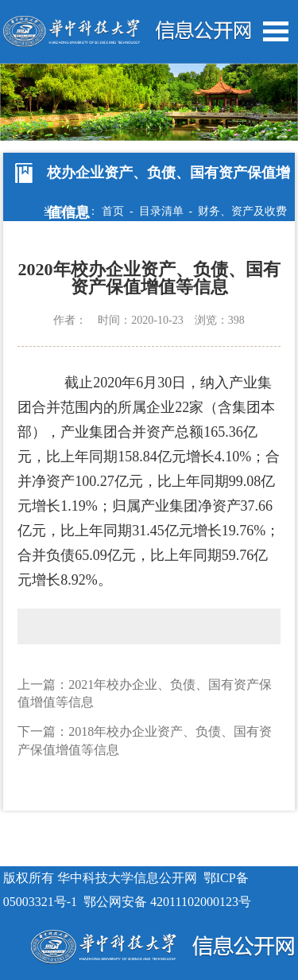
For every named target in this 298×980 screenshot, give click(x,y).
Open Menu (276, 31)
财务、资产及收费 (242, 211)
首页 (113, 211)
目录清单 (161, 211)
